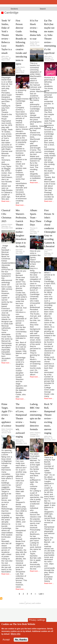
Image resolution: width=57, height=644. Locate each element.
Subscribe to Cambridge (1, 598)
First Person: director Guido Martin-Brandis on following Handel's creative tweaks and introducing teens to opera (21, 42)
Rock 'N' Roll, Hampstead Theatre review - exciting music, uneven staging (50, 419)
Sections (14, 9)
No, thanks (21, 640)
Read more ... (6, 201)
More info (15, 634)
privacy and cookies (33, 603)
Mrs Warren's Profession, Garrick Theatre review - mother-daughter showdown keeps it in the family (21, 228)
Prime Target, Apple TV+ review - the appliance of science (7, 415)
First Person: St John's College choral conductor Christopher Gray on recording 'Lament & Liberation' (50, 228)
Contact (22, 603)
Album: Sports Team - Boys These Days (36, 218)
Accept (6, 640)
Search (43, 9)
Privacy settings (37, 620)
